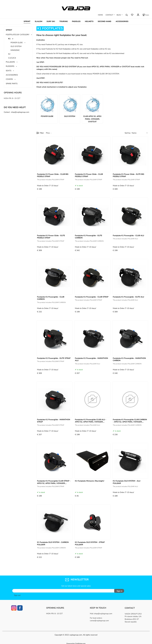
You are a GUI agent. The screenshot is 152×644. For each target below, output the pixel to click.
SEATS (9, 71)
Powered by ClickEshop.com (76, 643)
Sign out (17, 594)
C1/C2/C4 (12, 58)
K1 (9, 39)
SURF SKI (51, 21)
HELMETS (89, 21)
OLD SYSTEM (16, 46)
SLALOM (39, 21)
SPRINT (27, 21)
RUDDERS (10, 66)
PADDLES (76, 21)
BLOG (119, 15)
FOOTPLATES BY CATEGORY (18, 35)
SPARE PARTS (12, 84)
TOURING (64, 21)
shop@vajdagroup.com (103, 613)
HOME (100, 15)
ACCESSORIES (122, 21)
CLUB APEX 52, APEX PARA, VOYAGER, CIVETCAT (92, 119)
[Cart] (146, 15)
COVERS (9, 79)
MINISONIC (15, 50)
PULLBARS (10, 62)
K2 (9, 54)
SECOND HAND (104, 21)
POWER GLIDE (17, 43)
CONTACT (109, 15)
